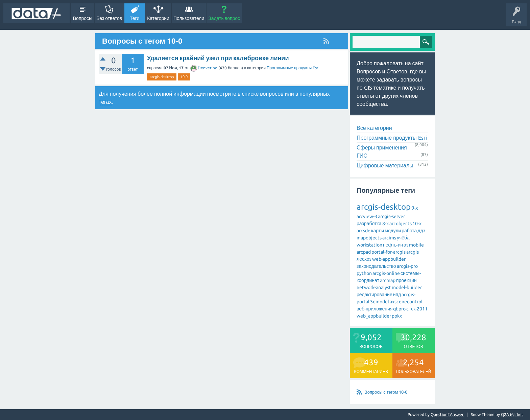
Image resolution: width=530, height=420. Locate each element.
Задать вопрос (224, 18)
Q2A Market (512, 414)
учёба (403, 238)
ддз (421, 231)
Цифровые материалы (385, 165)
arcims (389, 238)
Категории (158, 18)
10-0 (184, 77)
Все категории (374, 128)
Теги (135, 18)
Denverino (204, 68)
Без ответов (109, 18)
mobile (416, 245)
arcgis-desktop (162, 77)
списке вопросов (263, 94)
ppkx (397, 316)
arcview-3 (367, 216)
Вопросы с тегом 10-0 (386, 392)
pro (402, 309)
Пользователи (189, 18)
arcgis (413, 252)
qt (395, 309)
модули (393, 231)
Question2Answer (447, 414)
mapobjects (369, 238)
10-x (417, 224)
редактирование (375, 295)
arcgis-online (386, 273)
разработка (369, 224)
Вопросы (83, 18)
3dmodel (380, 302)
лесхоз (364, 259)
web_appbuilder (374, 316)
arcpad (364, 252)
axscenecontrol (406, 302)
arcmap (388, 280)
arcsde (364, 231)
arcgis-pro (407, 266)
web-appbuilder (389, 259)
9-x (415, 208)
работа (409, 231)
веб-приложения (375, 309)
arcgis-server (391, 216)
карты (378, 231)
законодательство (376, 266)
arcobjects (401, 224)
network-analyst (374, 287)
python (364, 273)
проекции (406, 280)
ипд (397, 295)
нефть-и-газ (396, 245)
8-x (386, 224)
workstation (369, 245)
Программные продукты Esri (293, 68)
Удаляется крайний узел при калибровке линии (218, 58)
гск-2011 (418, 309)
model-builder (407, 287)
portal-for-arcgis (389, 252)
